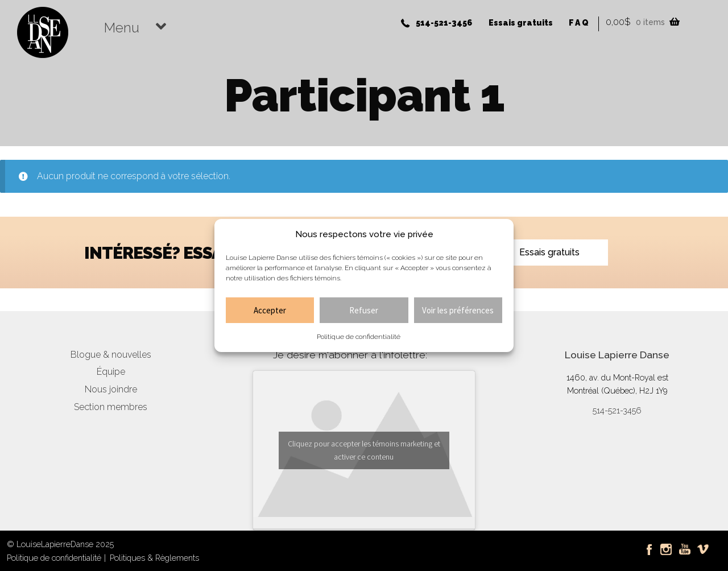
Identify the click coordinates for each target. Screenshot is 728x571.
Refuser (364, 310)
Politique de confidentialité (359, 337)
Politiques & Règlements (154, 558)
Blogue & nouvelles (111, 355)
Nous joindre (111, 389)
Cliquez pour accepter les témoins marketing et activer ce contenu (364, 450)
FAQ (579, 23)
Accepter (270, 310)
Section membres (111, 407)
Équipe (111, 372)
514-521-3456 (444, 23)
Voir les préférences (458, 310)
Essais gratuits (521, 23)
